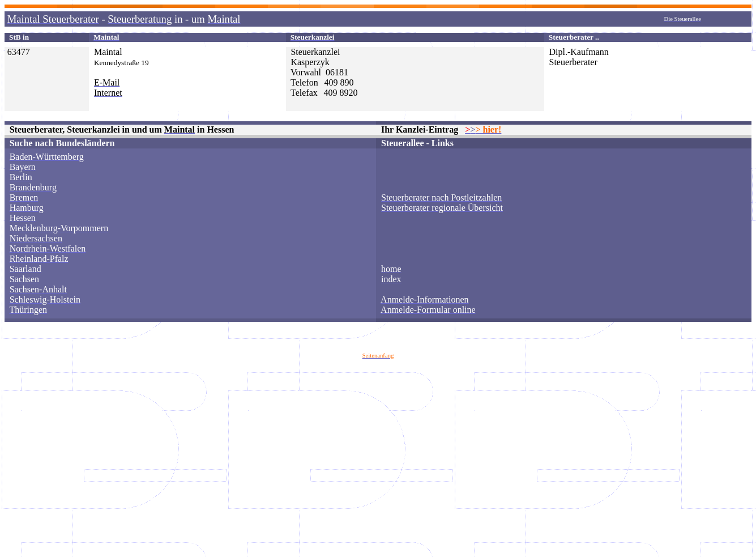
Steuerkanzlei (315, 52)
